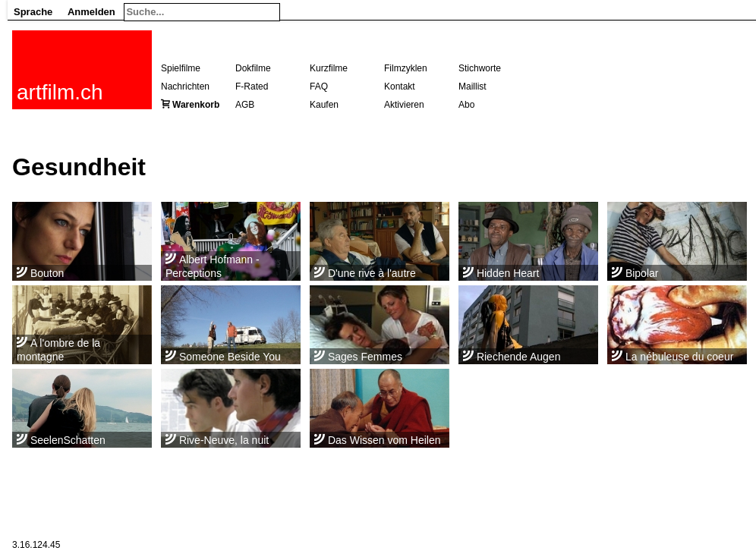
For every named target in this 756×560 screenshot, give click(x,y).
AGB (245, 105)
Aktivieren (404, 105)
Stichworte (480, 68)
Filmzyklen (406, 68)
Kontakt (400, 87)
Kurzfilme (329, 68)
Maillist (472, 87)
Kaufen (324, 105)
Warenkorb (196, 105)
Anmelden (91, 12)
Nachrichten (185, 87)
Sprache (33, 12)
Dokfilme (253, 68)
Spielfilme (181, 68)
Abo (466, 105)
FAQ (319, 87)
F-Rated (252, 87)
